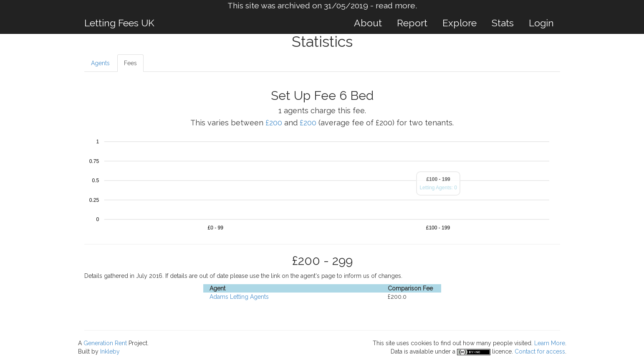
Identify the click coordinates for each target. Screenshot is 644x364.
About (368, 23)
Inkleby (110, 351)
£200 (274, 123)
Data (397, 351)
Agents (100, 63)
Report (412, 23)
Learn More (550, 343)
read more (395, 6)
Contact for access (540, 351)
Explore (460, 23)
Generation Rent (105, 343)
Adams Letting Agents (239, 297)
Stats (503, 23)
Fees (130, 63)
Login (541, 23)
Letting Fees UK (119, 23)
